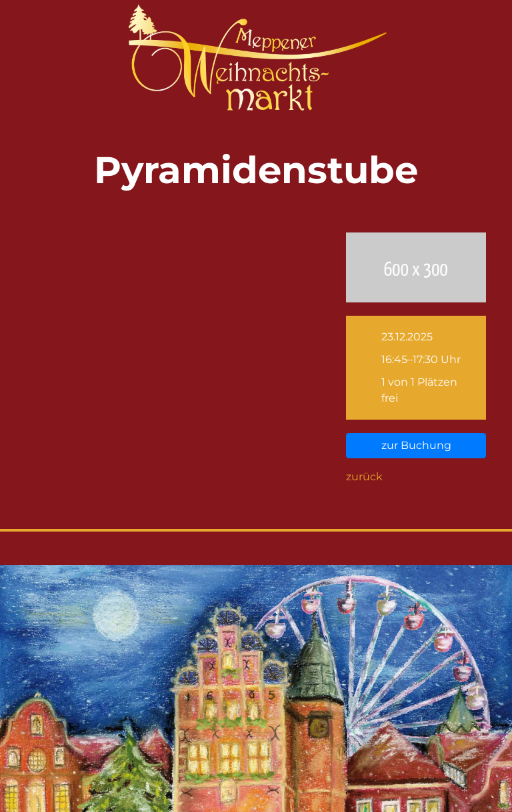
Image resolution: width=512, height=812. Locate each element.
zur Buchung (416, 445)
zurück (364, 477)
